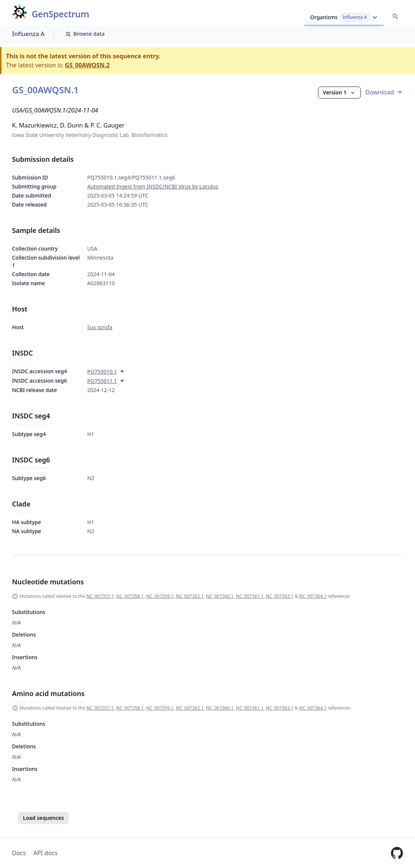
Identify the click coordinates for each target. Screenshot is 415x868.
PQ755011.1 (102, 381)
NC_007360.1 (220, 596)
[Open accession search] (395, 17)
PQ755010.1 (102, 372)
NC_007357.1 (100, 596)
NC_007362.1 (190, 596)
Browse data (85, 34)
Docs (19, 853)
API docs (45, 853)
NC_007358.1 (130, 596)
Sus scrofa (100, 327)
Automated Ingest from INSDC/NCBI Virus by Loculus (153, 186)
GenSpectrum (60, 14)
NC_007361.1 (250, 596)
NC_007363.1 (279, 596)
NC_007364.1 (313, 596)
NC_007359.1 (160, 596)
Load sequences (43, 818)
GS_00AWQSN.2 (87, 65)
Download (384, 92)
